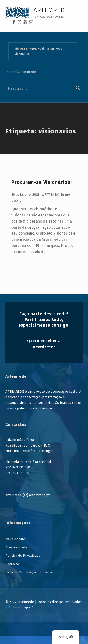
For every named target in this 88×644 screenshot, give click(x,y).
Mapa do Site (15, 539)
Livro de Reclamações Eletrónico (30, 572)
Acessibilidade (16, 547)
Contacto (12, 564)
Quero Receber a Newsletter (44, 344)
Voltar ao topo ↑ (21, 607)
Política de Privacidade (23, 556)
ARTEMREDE (51, 10)
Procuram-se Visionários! (42, 182)
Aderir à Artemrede (21, 72)
